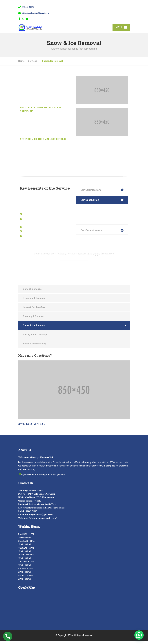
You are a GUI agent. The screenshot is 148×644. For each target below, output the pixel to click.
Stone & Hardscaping (35, 346)
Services (33, 64)
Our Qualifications (91, 193)
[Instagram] (23, 19)
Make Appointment (74, 267)
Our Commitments (91, 233)
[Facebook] (20, 19)
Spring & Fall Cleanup (35, 337)
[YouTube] (27, 19)
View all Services (32, 292)
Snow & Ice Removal (34, 328)
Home (21, 64)
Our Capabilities (90, 203)
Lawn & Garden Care (34, 310)
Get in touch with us (31, 427)
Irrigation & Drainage (34, 301)
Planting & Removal (34, 319)
